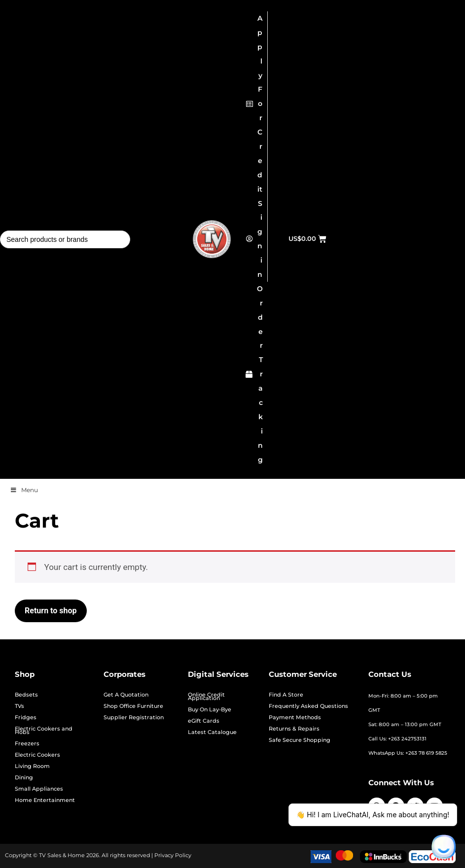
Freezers (27, 744)
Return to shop (51, 611)
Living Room (32, 766)
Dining (24, 778)
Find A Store (286, 695)
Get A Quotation (126, 695)
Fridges (26, 718)
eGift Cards (204, 721)
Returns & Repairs (294, 729)
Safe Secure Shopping (300, 740)
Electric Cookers (37, 755)
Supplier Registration (134, 718)
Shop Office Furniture (133, 706)
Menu (24, 490)
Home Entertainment (45, 800)
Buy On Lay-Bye (210, 710)
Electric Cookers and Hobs (44, 731)
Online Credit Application (206, 697)
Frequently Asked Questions (308, 706)
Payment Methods (295, 718)
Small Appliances (39, 789)
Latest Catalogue (212, 732)
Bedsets (26, 695)
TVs (19, 706)
